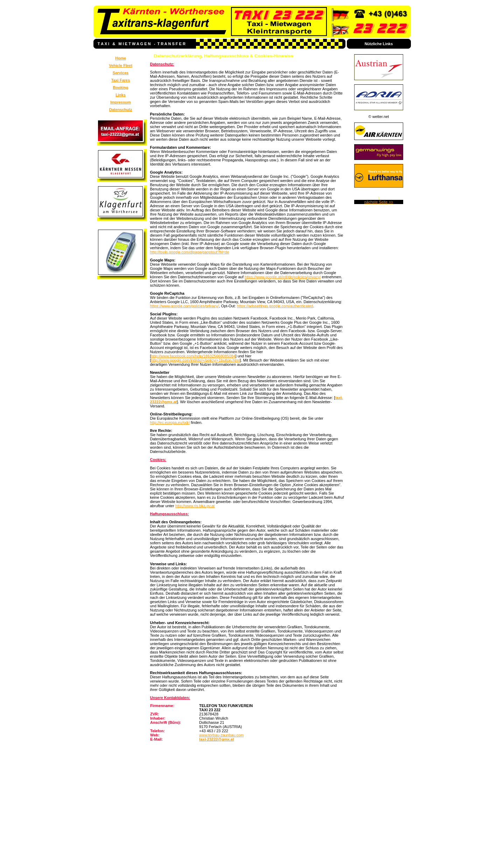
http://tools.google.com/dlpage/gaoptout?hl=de (190, 252)
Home (121, 58)
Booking (121, 88)
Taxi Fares (121, 80)
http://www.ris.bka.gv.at (195, 506)
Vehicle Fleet (121, 65)
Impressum (121, 102)
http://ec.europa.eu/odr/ (170, 422)
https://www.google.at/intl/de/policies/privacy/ (283, 277)
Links (121, 95)
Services (121, 73)
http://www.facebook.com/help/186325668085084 (193, 356)
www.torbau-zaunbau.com (221, 735)
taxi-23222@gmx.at (216, 739)
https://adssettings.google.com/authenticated (275, 306)
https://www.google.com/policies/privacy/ (185, 306)
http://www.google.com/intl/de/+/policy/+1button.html (196, 360)
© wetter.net (379, 117)
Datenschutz (121, 110)
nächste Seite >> (379, 202)
